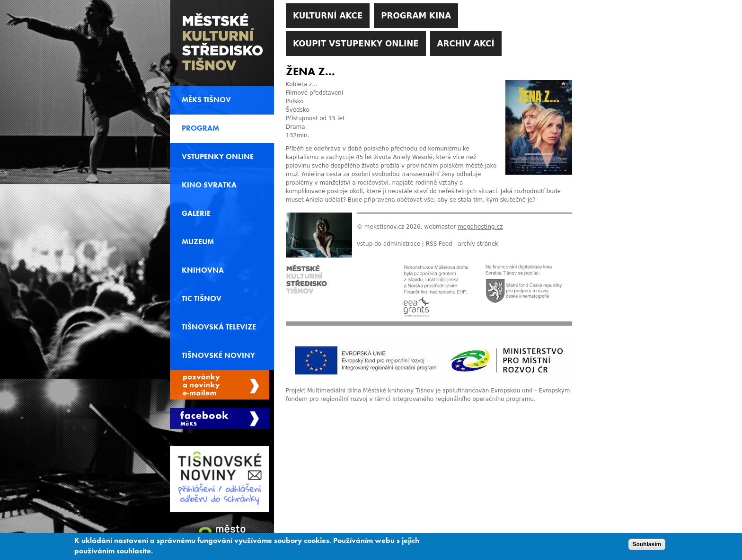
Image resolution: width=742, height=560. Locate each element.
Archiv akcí (466, 44)
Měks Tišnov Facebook (220, 418)
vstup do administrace (389, 244)
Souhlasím (647, 546)
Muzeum (198, 242)
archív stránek (478, 244)
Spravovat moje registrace (220, 385)
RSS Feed (439, 244)
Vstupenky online (218, 157)
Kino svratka (209, 185)
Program (200, 128)
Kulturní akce (328, 16)
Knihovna (203, 270)
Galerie (196, 213)
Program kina (416, 16)
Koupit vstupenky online (356, 44)
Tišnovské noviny (218, 356)
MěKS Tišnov (206, 100)
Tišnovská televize (219, 327)
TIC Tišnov (202, 299)
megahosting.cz (480, 227)
